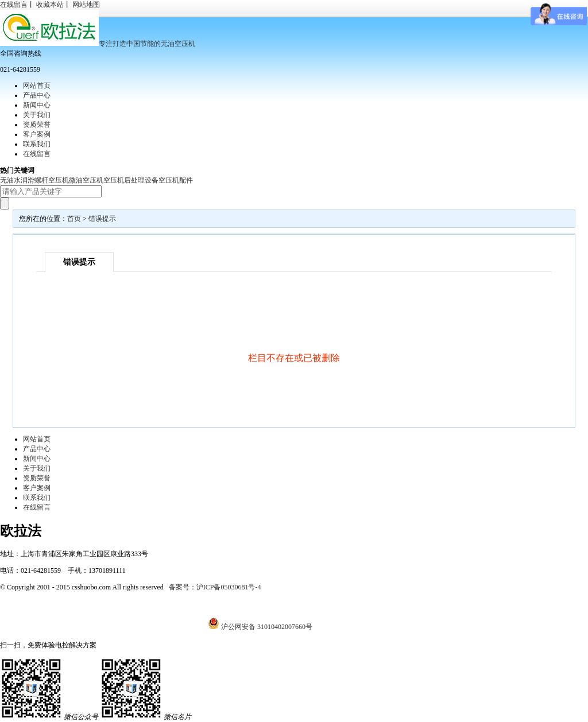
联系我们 (37, 144)
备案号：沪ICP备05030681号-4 (215, 587)
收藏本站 (50, 5)
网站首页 (37, 86)
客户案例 (37, 134)
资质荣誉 (37, 125)
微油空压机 (86, 180)
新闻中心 (37, 105)
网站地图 (86, 5)
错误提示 (102, 219)
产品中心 (37, 95)
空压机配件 (176, 180)
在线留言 (14, 5)
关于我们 (37, 115)
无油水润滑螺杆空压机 (34, 180)
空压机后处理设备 (131, 180)
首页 (74, 219)
